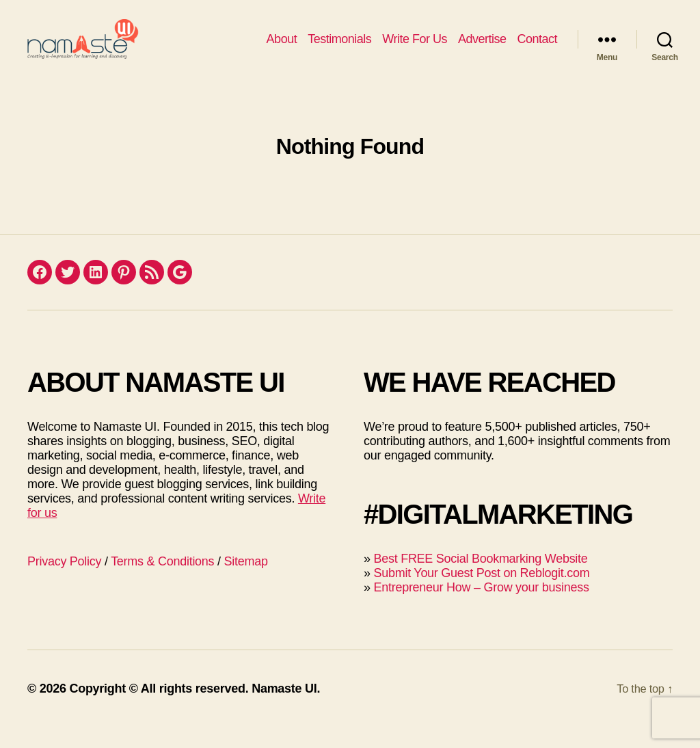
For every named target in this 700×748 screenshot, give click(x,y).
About (282, 49)
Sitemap (246, 582)
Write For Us (415, 49)
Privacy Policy (64, 582)
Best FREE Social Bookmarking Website (480, 579)
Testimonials (339, 49)
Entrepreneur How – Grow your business (481, 608)
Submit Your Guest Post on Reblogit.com (481, 593)
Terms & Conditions (162, 582)
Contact (537, 49)
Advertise (482, 49)
